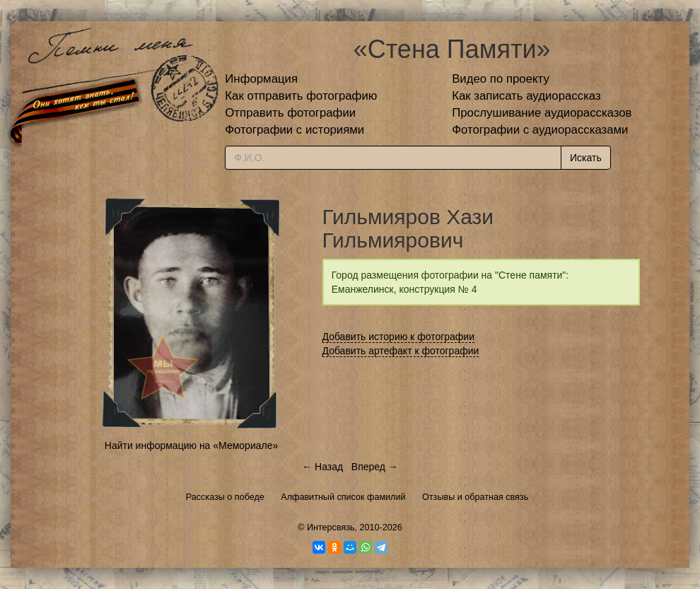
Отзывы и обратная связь (475, 497)
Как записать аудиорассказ (526, 96)
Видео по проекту (501, 79)
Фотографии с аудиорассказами (540, 130)
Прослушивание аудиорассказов (542, 113)
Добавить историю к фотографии (399, 337)
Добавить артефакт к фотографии (401, 351)
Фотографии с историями (294, 130)
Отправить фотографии (290, 113)
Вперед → (375, 467)
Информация (261, 79)
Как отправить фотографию (301, 96)
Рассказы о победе (225, 497)
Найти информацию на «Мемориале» (191, 445)
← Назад (322, 467)
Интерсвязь (331, 527)
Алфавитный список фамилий (343, 497)
